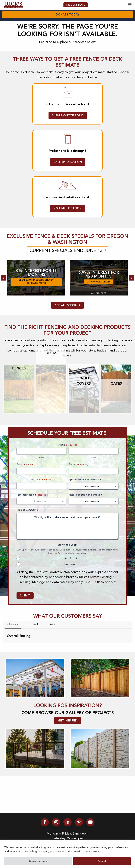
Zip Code (36, 501)
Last (94, 479)
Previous (4, 299)
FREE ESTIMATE (76, 26)
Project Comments (27, 531)
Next (131, 299)
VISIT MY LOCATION (68, 229)
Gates (116, 405)
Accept (102, 861)
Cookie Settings (38, 861)
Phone (78, 486)
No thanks (70, 585)
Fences (19, 389)
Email (25, 486)
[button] (3, 667)
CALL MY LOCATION (68, 183)
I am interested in (32, 516)
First (41, 479)
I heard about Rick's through (85, 516)
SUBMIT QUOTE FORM (68, 137)
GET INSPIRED (68, 742)
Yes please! (70, 580)
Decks (51, 374)
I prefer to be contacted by (85, 501)
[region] (67, 854)
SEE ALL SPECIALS (67, 326)
